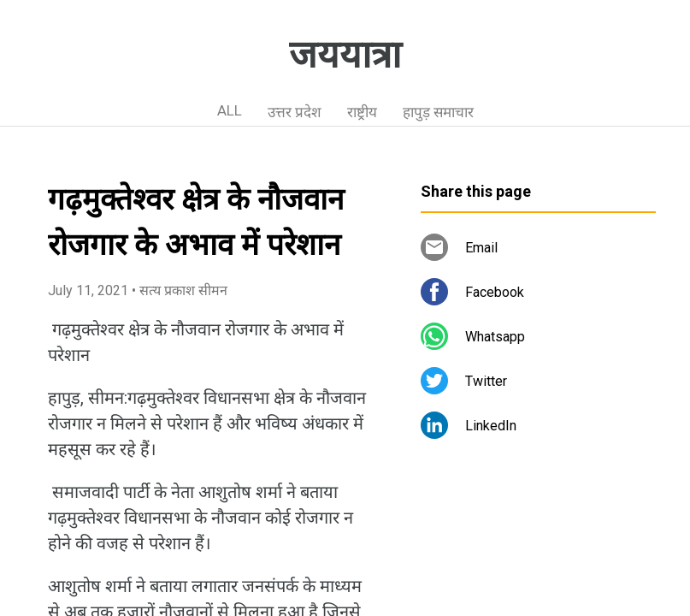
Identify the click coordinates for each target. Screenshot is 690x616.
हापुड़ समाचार (438, 112)
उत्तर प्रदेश (295, 112)
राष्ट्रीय (362, 112)
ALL (230, 110)
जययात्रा (345, 55)
